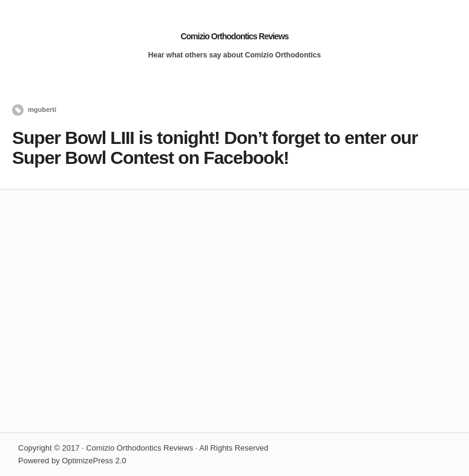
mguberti (42, 109)
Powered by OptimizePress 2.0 (72, 461)
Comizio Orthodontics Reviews (234, 36)
